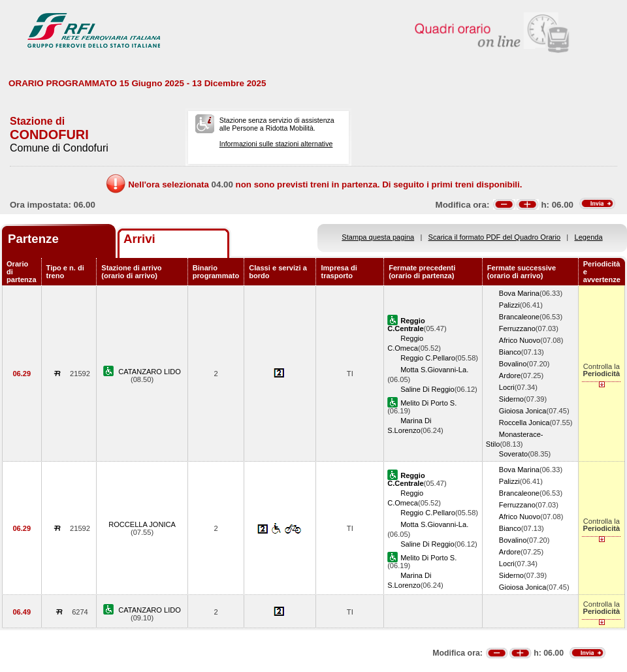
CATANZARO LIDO (150, 372)
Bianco (510, 352)
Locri (507, 387)
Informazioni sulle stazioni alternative (276, 144)
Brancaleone (519, 317)
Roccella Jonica (524, 423)
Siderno (511, 399)
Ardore (510, 376)
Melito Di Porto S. (428, 403)
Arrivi (139, 239)
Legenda (589, 237)
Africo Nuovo (520, 340)
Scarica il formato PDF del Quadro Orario (495, 237)
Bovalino (513, 364)
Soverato (513, 454)
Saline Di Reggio (427, 389)
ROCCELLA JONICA (142, 524)
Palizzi (509, 305)
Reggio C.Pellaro (428, 358)
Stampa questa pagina (378, 237)
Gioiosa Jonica (523, 411)
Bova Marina (519, 293)
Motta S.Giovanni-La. (434, 370)
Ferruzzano (517, 328)
